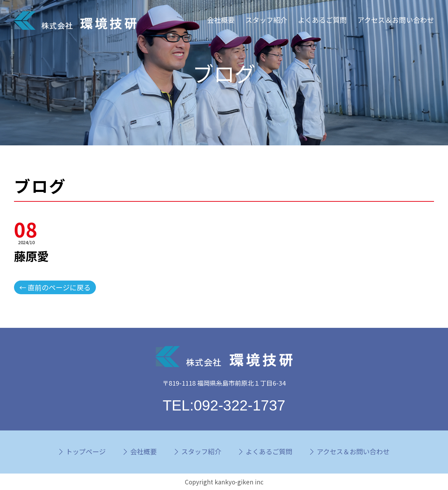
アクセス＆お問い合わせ (396, 20)
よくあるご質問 (322, 20)
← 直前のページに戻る (55, 287)
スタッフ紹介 (266, 20)
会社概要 (221, 20)
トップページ (86, 451)
